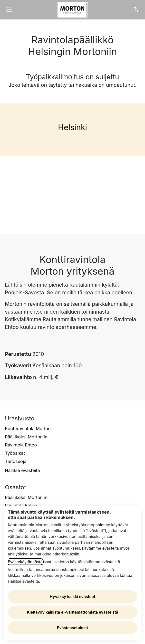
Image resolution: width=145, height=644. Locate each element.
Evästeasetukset (73, 628)
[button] (135, 10)
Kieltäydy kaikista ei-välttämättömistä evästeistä (72, 612)
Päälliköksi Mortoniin (26, 437)
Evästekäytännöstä (25, 562)
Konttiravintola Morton (28, 429)
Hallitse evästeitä (22, 470)
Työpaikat (15, 453)
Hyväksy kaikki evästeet (72, 597)
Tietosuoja (16, 461)
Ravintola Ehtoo (21, 445)
